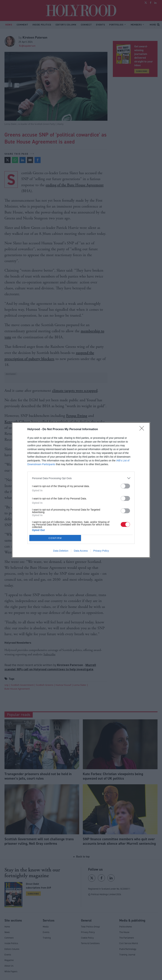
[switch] (125, 486)
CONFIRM (55, 538)
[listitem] (81, 478)
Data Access (81, 551)
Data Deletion (61, 551)
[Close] (143, 429)
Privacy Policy (101, 551)
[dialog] (81, 490)
